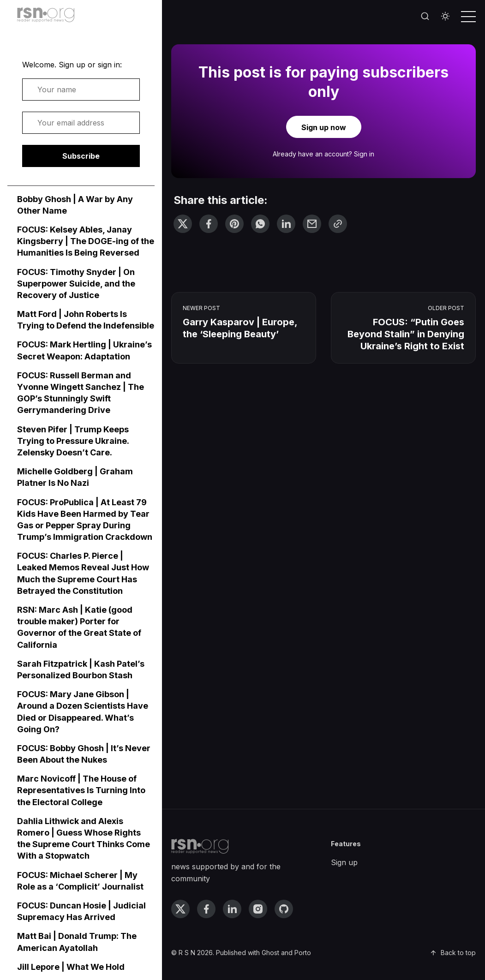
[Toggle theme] (445, 17)
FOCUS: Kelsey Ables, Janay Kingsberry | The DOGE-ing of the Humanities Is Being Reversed (86, 241)
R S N (187, 953)
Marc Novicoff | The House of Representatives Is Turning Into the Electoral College (81, 790)
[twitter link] (180, 909)
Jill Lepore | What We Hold (71, 967)
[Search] (425, 17)
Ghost (270, 953)
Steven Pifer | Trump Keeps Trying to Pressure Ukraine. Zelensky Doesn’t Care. (73, 441)
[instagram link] (258, 909)
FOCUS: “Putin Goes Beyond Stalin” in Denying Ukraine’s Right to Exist (406, 334)
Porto (303, 953)
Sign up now (324, 127)
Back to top (453, 953)
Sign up (344, 862)
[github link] (284, 909)
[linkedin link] (232, 909)
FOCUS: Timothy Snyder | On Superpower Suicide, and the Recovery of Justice (76, 284)
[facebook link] (206, 909)
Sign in (364, 154)
